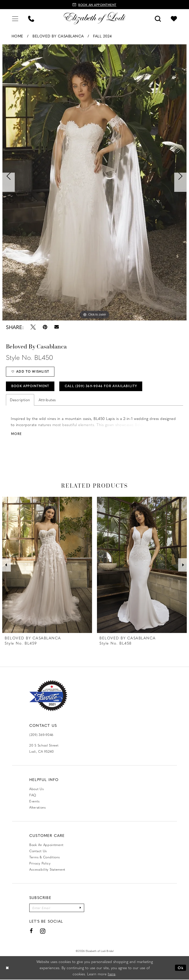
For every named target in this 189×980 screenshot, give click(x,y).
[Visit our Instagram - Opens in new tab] (43, 931)
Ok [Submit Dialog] (181, 968)
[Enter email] (57, 908)
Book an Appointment (46, 845)
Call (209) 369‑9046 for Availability (102, 386)
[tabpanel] (94, 182)
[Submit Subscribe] (81, 908)
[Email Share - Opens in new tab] (56, 327)
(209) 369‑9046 (41, 735)
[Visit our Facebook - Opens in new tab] (31, 931)
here (112, 974)
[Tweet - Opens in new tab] (33, 327)
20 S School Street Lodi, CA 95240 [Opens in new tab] (44, 748)
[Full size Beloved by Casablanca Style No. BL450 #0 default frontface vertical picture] (94, 182)
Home (17, 36)
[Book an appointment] (94, 5)
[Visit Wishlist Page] (174, 18)
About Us (37, 789)
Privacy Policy (40, 863)
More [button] (16, 434)
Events (34, 801)
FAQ (33, 795)
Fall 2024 (102, 36)
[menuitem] (15, 18)
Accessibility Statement (47, 870)
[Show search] (158, 18)
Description (20, 400)
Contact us (38, 851)
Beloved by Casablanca (58, 36)
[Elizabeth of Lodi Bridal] (94, 18)
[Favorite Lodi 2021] (48, 696)
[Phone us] (31, 18)
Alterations (38, 807)
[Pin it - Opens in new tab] (45, 327)
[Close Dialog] (7, 968)
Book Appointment (31, 386)
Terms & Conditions (45, 857)
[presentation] (47, 565)
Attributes (47, 400)
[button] (15, 18)
